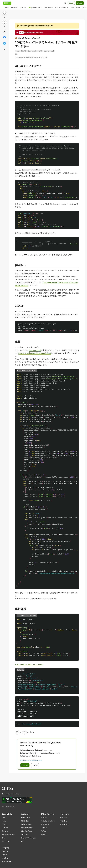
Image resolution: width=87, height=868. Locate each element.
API (22, 841)
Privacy (4, 824)
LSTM (41, 51)
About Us (5, 851)
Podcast (43, 834)
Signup (80, 3)
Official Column (62, 7)
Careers (4, 855)
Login (71, 3)
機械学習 (24, 51)
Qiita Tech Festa (35, 7)
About (4, 817)
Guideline (5, 828)
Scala (17, 51)
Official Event (48, 7)
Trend (6, 7)
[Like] (4, 13)
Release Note (25, 817)
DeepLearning (33, 51)
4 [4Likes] (4, 17)
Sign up (25, 765)
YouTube (44, 831)
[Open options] (4, 50)
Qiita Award (25, 834)
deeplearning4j (49, 51)
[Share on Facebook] (4, 37)
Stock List (14, 7)
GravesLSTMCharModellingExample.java (35, 353)
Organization (75, 7)
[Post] (4, 31)
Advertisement (7, 841)
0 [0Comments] (32, 732)
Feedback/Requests (8, 834)
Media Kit (5, 831)
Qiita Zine (64, 821)
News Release (6, 861)
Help (3, 838)
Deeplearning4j (35, 350)
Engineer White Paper (28, 838)
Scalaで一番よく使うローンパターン (29, 664)
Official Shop (65, 824)
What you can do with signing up (31, 760)
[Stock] (4, 22)
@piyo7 (27, 38)
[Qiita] (7, 3)
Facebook (44, 828)
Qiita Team (64, 817)
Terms (4, 821)
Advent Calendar (27, 828)
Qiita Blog (5, 858)
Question (23, 7)
